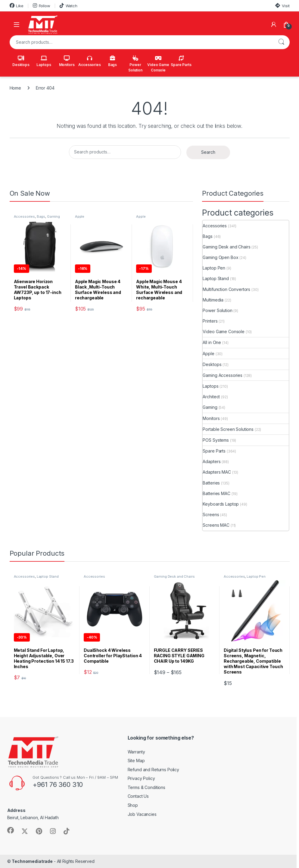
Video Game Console (158, 64)
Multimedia (213, 300)
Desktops (21, 61)
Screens (211, 514)
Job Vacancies (142, 814)
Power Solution (135, 64)
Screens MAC (216, 525)
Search (281, 42)
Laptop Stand (216, 278)
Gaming (210, 407)
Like (17, 6)
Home (15, 88)
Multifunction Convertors (226, 289)
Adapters (212, 461)
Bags (112, 61)
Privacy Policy (141, 778)
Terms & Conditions (146, 787)
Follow (42, 6)
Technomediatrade (32, 861)
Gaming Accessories (222, 375)
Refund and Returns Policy (154, 770)
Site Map (136, 761)
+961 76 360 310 (58, 784)
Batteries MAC (216, 493)
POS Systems (216, 440)
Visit (282, 6)
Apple (80, 216)
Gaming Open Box (220, 257)
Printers (210, 321)
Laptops (44, 61)
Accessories (89, 61)
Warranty (136, 752)
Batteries (211, 483)
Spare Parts (181, 61)
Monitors (67, 61)
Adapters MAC (217, 472)
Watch (69, 6)
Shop (133, 805)
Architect (211, 397)
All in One (212, 342)
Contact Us (138, 796)
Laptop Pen (214, 268)
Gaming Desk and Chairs (226, 247)
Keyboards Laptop (221, 504)
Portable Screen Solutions (228, 429)
